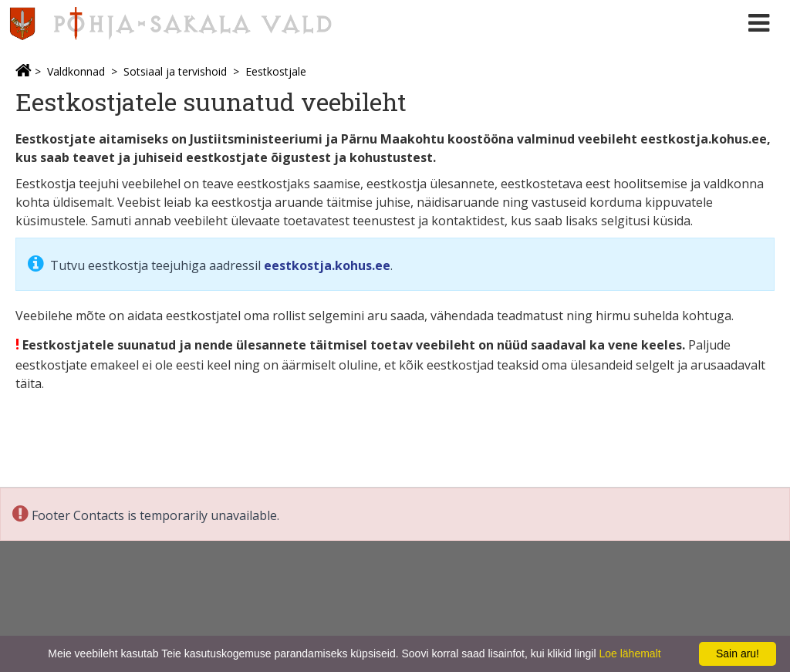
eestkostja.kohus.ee (327, 265)
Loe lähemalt (630, 653)
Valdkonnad (76, 71)
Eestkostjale (276, 71)
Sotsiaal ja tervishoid (175, 71)
